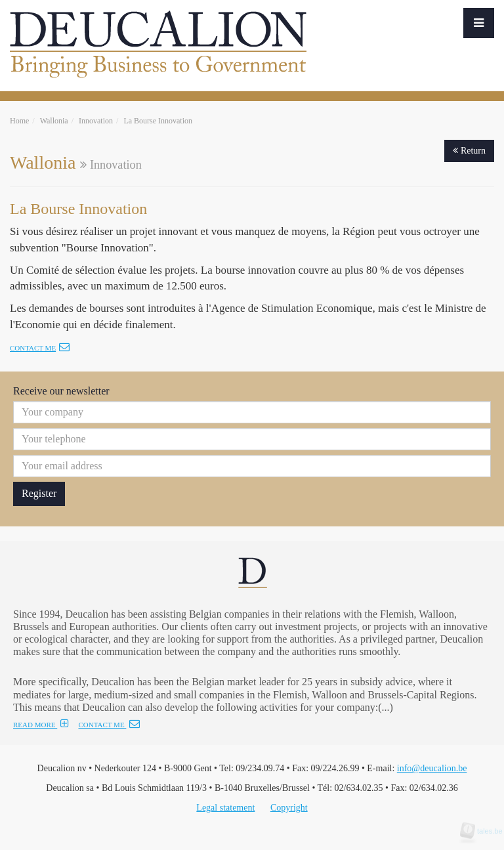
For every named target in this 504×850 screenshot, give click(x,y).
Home (19, 121)
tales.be (486, 831)
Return (469, 151)
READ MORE (41, 725)
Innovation (96, 121)
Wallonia (54, 121)
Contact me (40, 348)
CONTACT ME (109, 725)
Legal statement (225, 808)
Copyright (289, 808)
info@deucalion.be (432, 768)
